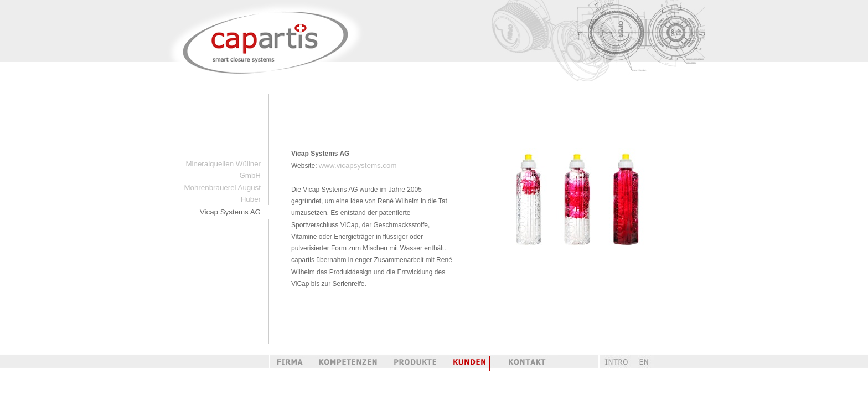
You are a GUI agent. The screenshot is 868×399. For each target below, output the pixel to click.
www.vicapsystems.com (358, 165)
